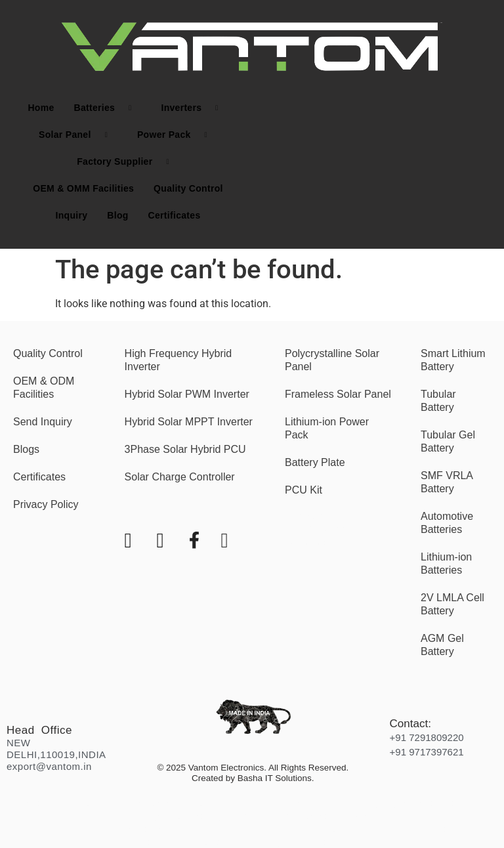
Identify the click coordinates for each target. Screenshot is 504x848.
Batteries (107, 108)
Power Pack (177, 135)
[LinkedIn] (236, 507)
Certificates (175, 215)
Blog (117, 215)
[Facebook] (204, 507)
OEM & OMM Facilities (83, 188)
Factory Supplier (128, 162)
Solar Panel (78, 135)
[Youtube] (139, 507)
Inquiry (72, 215)
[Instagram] (172, 507)
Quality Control (188, 188)
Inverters (194, 108)
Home (41, 108)
